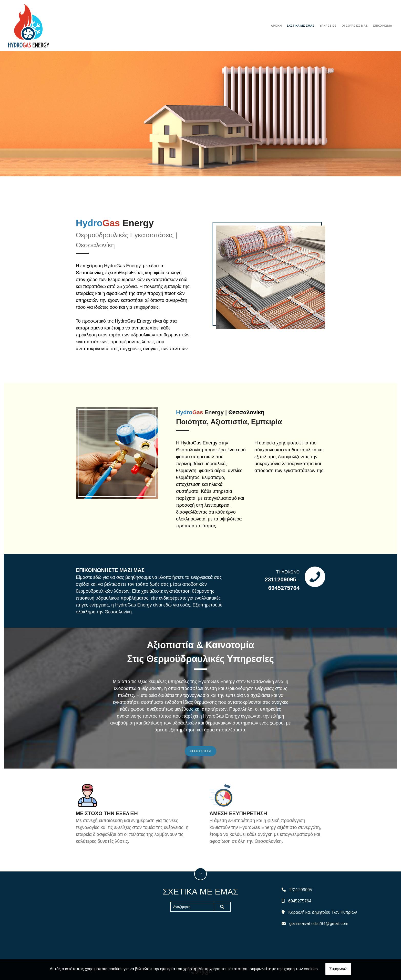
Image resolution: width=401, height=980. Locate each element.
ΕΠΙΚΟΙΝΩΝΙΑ (382, 26)
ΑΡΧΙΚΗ (276, 26)
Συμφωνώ (338, 969)
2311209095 (301, 890)
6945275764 (300, 901)
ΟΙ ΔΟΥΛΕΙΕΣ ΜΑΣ (355, 26)
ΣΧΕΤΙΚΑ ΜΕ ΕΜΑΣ (301, 26)
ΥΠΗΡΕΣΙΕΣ (328, 26)
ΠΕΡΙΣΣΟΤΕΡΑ (200, 751)
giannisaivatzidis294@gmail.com (319, 924)
